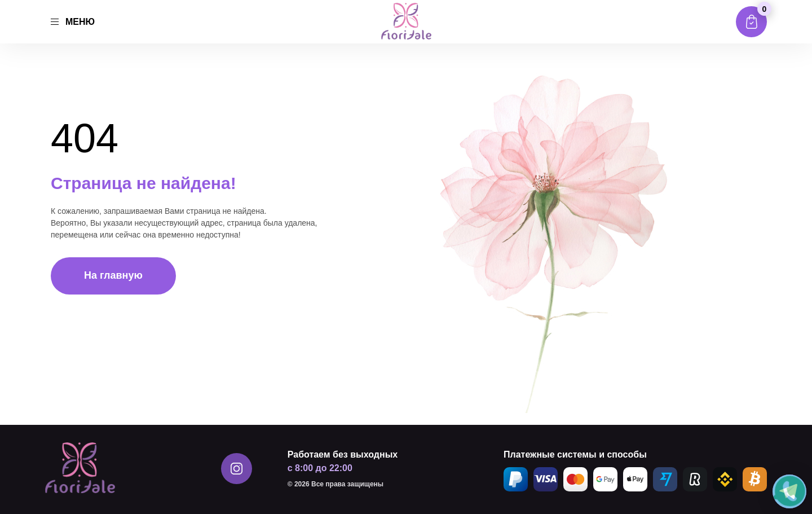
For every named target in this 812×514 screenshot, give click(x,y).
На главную (113, 275)
